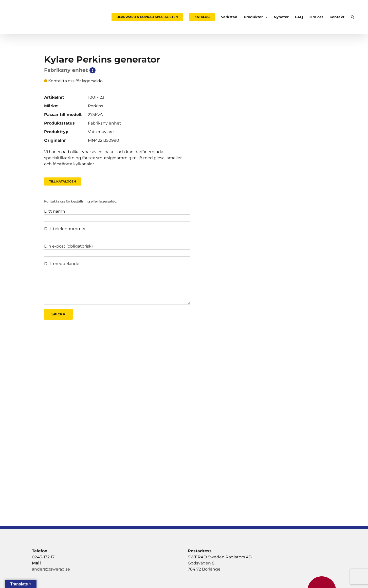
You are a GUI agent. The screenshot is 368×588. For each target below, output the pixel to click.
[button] (352, 17)
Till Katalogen (63, 181)
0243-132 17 (43, 557)
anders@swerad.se (51, 569)
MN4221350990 (104, 140)
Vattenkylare (101, 132)
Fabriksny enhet (105, 123)
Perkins (96, 106)
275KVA (95, 115)
